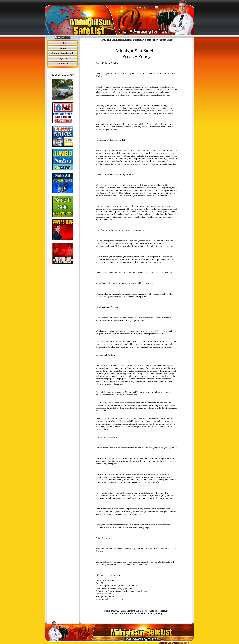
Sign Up (63, 58)
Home (63, 43)
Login (63, 48)
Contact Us (63, 63)
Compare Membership (63, 53)
